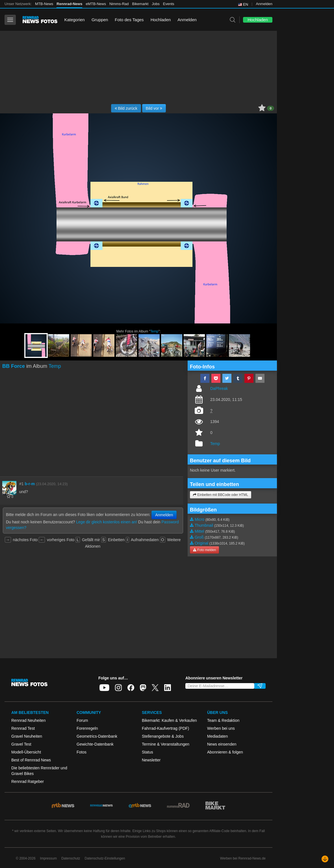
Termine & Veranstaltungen (166, 744)
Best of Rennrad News (31, 760)
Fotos (82, 752)
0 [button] (271, 108)
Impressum (48, 858)
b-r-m (30, 484)
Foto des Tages (129, 20)
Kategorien (74, 20)
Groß (199, 537)
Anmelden (264, 4)
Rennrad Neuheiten (28, 720)
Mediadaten (217, 736)
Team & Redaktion (223, 720)
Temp (154, 331)
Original (201, 543)
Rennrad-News (69, 4)
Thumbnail (204, 525)
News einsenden (222, 744)
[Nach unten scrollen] (325, 859)
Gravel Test (21, 744)
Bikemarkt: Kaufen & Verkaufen (169, 720)
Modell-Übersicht (26, 752)
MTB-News (44, 4)
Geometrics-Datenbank (97, 736)
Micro (199, 519)
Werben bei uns (221, 728)
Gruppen (100, 20)
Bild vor (154, 108)
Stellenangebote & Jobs (163, 736)
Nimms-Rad (119, 4)
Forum (82, 720)
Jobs (156, 4)
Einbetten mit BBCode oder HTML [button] (221, 495)
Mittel (199, 531)
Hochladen (161, 20)
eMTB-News (96, 4)
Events (169, 4)
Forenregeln (87, 728)
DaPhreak (219, 388)
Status (148, 752)
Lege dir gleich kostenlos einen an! (107, 522)
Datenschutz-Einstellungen (105, 858)
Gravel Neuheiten (27, 736)
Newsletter (151, 760)
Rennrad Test (23, 728)
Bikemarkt (140, 4)
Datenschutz (71, 858)
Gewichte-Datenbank (95, 744)
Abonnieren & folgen (225, 752)
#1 (21, 484)
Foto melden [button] (204, 550)
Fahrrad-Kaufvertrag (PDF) (165, 728)
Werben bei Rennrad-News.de (243, 858)
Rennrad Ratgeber (28, 781)
